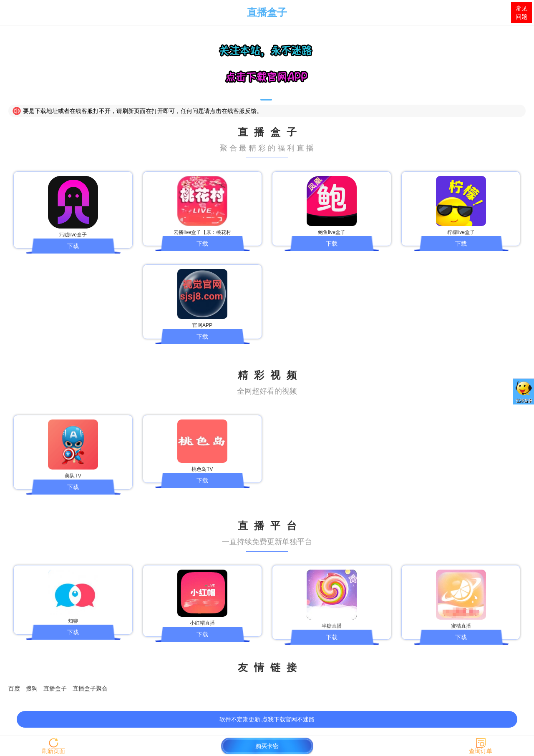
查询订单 (481, 751)
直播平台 (270, 526)
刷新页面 (53, 751)
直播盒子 (267, 12)
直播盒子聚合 (90, 688)
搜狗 (32, 688)
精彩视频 (270, 375)
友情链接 (270, 667)
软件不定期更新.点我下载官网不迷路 (267, 719)
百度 (14, 688)
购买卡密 (267, 746)
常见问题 (521, 13)
